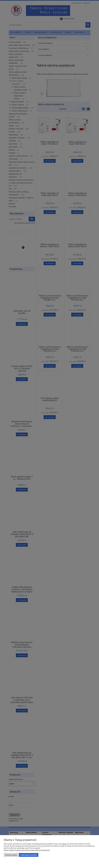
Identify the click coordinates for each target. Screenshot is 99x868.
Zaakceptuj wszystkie (29, 855)
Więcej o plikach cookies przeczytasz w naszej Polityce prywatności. (27, 850)
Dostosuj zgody (11, 855)
